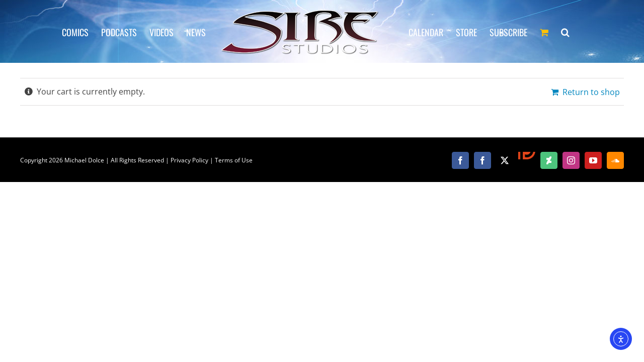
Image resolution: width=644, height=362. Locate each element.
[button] (594, 32)
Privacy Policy (189, 160)
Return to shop (591, 92)
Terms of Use (234, 160)
